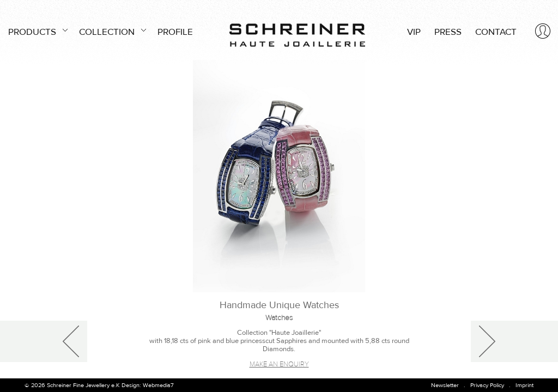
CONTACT (496, 32)
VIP (414, 32)
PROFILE (175, 32)
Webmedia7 (158, 385)
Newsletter (445, 385)
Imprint (524, 385)
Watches (279, 318)
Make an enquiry (279, 364)
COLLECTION (111, 30)
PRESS (448, 32)
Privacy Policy (487, 385)
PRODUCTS (37, 30)
